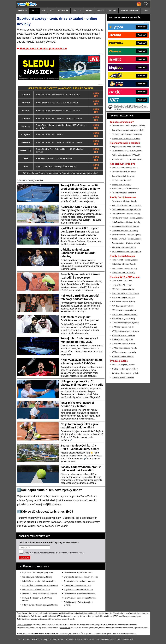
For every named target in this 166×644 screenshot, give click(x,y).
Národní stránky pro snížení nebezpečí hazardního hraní (116, 634)
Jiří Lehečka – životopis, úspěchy (124, 264)
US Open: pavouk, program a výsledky (126, 138)
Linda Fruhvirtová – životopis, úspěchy (126, 222)
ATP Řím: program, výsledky (122, 340)
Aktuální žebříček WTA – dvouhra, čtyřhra (127, 151)
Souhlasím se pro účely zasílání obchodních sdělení (54, 553)
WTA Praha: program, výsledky (123, 289)
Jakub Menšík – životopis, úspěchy (124, 268)
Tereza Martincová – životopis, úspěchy (126, 235)
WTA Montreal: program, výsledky (124, 310)
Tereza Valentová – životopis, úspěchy (126, 243)
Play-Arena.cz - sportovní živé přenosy (78, 590)
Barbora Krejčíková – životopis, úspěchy (126, 205)
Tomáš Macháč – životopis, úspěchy (125, 260)
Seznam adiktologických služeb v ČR (69, 634)
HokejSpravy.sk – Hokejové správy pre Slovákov (40, 605)
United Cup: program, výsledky (123, 365)
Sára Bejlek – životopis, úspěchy (124, 247)
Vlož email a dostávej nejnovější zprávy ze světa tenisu (49, 542)
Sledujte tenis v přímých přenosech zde (43, 49)
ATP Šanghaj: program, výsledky (124, 352)
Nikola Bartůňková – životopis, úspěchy (126, 252)
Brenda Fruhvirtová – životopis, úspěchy (126, 239)
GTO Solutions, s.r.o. (126, 640)
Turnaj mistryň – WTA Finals (122, 281)
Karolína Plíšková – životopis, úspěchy (126, 214)
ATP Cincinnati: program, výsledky (124, 348)
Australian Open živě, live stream (124, 172)
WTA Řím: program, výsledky (122, 306)
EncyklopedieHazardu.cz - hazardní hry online (81, 577)
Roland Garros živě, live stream (123, 176)
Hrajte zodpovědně (24, 625)
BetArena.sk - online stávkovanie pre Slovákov (39, 594)
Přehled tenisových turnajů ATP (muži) (126, 155)
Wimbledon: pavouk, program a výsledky (127, 134)
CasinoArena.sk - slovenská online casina (80, 594)
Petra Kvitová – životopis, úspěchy (124, 201)
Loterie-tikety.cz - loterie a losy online (78, 585)
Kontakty (26, 640)
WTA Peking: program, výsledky (123, 319)
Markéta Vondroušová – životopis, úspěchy (127, 218)
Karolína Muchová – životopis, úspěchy (126, 210)
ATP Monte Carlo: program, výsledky (125, 331)
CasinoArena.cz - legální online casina (78, 573)
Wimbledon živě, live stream (122, 180)
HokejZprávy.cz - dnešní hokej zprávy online (39, 581)
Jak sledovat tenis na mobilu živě (124, 193)
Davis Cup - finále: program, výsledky (125, 373)
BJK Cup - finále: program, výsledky (125, 369)
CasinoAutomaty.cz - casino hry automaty (79, 581)
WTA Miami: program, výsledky (123, 298)
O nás (18, 640)
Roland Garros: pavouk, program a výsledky (128, 130)
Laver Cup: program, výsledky (123, 377)
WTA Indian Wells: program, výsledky (125, 293)
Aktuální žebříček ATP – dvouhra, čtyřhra (127, 159)
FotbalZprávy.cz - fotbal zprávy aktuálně (37, 577)
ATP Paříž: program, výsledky (123, 356)
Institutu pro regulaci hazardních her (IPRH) (102, 616)
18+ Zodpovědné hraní (105, 640)
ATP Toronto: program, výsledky (123, 344)
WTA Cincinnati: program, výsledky (124, 314)
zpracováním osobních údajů (45, 553)
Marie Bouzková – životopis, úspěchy (125, 226)
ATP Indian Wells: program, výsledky (125, 323)
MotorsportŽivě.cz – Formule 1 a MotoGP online (40, 585)
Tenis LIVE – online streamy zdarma (125, 168)
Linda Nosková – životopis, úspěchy (125, 231)
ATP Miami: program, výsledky (123, 327)
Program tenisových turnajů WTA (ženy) (126, 147)
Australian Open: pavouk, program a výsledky (128, 126)
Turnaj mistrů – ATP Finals (121, 285)
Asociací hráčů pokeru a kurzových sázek (59, 619)
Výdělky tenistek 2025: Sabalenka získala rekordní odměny (79, 253)
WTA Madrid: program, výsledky (123, 302)
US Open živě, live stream (121, 184)
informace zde (65, 628)
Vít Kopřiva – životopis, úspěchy (123, 273)
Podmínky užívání (57, 640)
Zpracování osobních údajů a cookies (80, 640)
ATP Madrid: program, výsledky (123, 335)
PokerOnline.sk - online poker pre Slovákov (80, 598)
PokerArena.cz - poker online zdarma (36, 590)
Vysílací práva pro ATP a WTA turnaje (125, 189)
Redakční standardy (40, 640)
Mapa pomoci (89, 634)
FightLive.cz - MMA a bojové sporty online (38, 573)
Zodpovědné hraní (24, 619)
